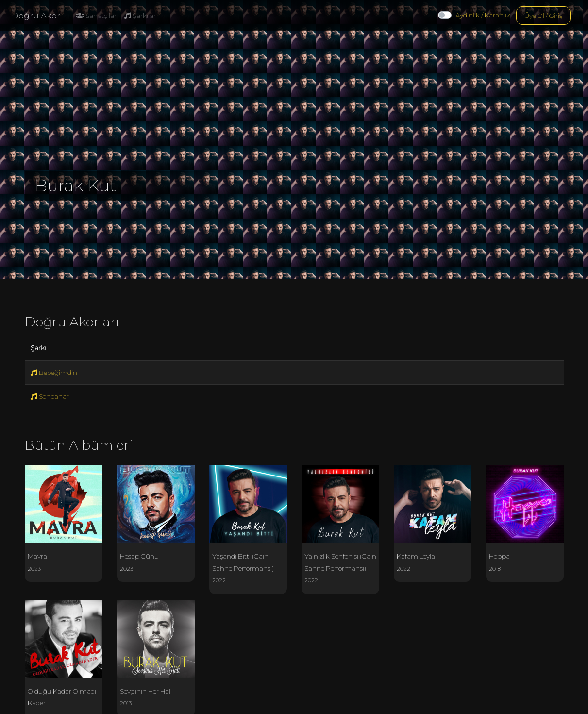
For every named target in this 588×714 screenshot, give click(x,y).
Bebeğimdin (54, 373)
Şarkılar (140, 16)
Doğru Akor (36, 16)
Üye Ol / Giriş (543, 16)
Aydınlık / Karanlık (483, 15)
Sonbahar (50, 396)
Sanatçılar (96, 16)
